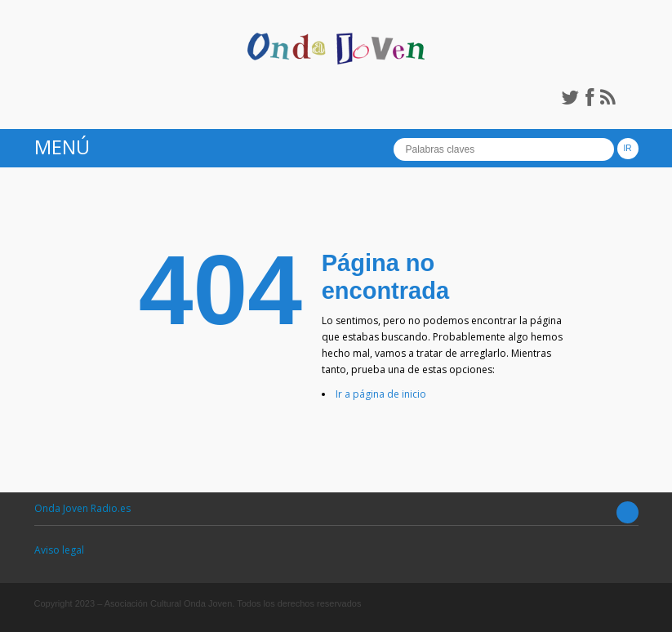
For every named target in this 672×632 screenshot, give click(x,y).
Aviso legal (59, 550)
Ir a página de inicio (381, 394)
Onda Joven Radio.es (82, 508)
